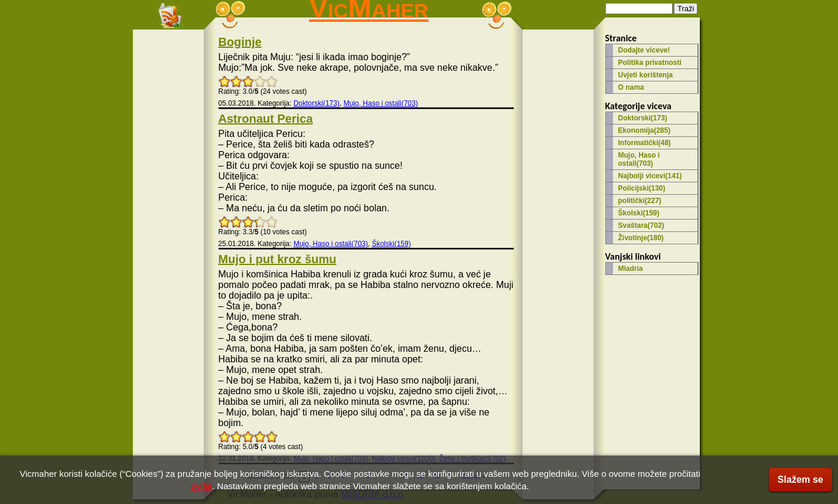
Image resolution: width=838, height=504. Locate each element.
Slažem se (800, 480)
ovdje (201, 486)
